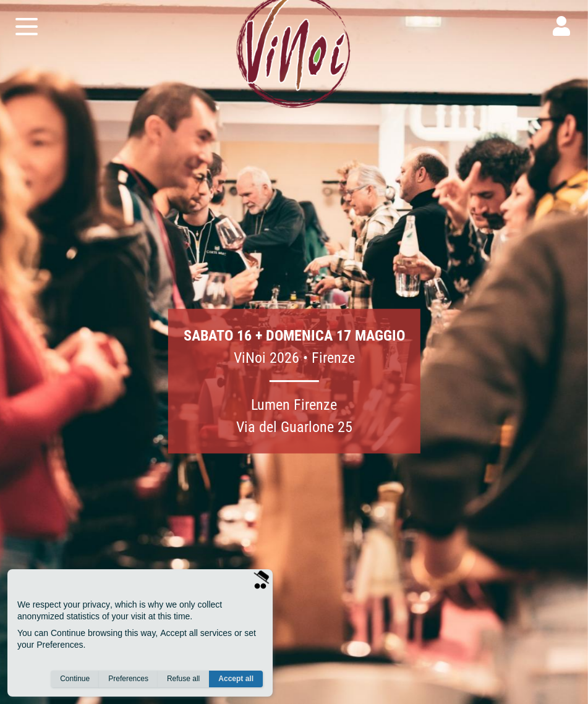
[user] (561, 36)
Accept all (236, 680)
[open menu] (27, 36)
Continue (75, 680)
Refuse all (183, 680)
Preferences (128, 680)
